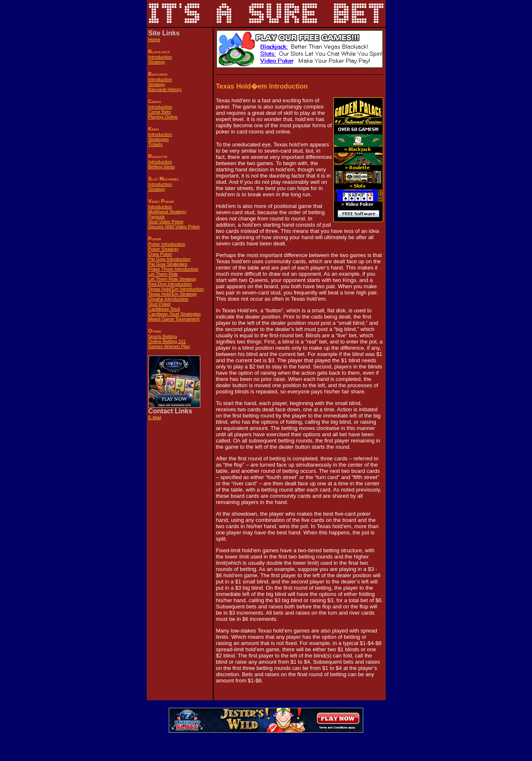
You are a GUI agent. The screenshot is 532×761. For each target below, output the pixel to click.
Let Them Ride (163, 274)
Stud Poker (160, 304)
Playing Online (163, 117)
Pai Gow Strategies (168, 264)
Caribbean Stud (164, 309)
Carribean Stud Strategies (175, 314)
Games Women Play (169, 346)
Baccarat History (165, 89)
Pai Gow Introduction (170, 259)
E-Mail (155, 418)
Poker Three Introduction (174, 269)
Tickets (155, 144)
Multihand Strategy (167, 212)
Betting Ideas (162, 167)
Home (154, 40)
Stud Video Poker (166, 222)
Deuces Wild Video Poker (174, 227)
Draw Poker (160, 254)
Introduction (160, 57)
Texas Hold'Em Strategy (173, 294)
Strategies (159, 139)
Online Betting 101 (167, 341)
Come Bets (160, 112)
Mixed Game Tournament (174, 319)
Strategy (157, 62)
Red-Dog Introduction (170, 284)
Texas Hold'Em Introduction (176, 289)
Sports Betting (163, 336)
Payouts (157, 217)
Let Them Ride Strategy (172, 279)
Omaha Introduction (169, 299)
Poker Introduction (167, 244)
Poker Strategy (164, 249)
